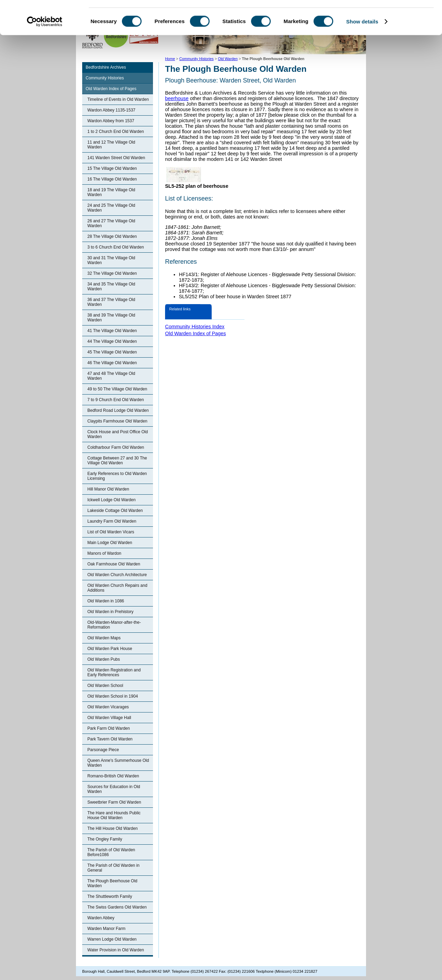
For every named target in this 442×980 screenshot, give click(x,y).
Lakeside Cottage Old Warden (115, 511)
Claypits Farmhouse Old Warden (117, 421)
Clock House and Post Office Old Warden (118, 434)
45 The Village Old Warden (112, 352)
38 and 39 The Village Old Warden (111, 318)
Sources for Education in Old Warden (114, 789)
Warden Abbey (101, 918)
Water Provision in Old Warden (116, 950)
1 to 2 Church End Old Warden (116, 132)
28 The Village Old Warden (112, 236)
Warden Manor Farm (106, 929)
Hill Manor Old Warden (108, 489)
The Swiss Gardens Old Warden (117, 907)
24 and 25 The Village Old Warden (111, 208)
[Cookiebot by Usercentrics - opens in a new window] (45, 53)
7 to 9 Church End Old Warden (116, 400)
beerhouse (177, 98)
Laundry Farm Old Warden (112, 521)
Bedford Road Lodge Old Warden (118, 410)
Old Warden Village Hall (109, 718)
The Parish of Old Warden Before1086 (111, 852)
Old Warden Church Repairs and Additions (117, 588)
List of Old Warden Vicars (111, 532)
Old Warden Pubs (104, 659)
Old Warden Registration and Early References (114, 672)
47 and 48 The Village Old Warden (111, 376)
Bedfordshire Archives (106, 67)
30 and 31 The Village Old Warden (111, 260)
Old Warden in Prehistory (110, 612)
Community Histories (105, 78)
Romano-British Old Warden (113, 776)
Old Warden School (105, 686)
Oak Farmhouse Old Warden (114, 564)
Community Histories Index (195, 327)
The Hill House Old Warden (113, 828)
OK (385, 17)
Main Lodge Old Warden (110, 543)
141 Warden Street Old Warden (116, 158)
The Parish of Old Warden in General (113, 868)
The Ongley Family (105, 839)
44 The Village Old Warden (112, 341)
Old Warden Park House (110, 649)
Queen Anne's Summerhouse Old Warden (118, 763)
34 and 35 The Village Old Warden (111, 287)
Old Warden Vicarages (108, 707)
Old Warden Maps (104, 638)
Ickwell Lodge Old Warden (112, 500)
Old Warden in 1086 (106, 601)
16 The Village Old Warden (112, 179)
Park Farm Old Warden (109, 728)
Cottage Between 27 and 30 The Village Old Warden (117, 460)
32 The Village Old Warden (112, 273)
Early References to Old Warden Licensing (117, 476)
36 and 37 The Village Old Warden (111, 302)
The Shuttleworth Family (110, 896)
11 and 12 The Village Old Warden (111, 145)
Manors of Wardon (104, 553)
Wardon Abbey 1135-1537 (111, 110)
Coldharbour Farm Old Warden (116, 447)
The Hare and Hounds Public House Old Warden (114, 815)
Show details (362, 53)
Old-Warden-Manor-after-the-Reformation (114, 625)
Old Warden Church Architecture (117, 575)
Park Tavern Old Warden (110, 739)
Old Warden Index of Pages (111, 89)
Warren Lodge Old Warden (112, 939)
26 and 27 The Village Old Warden (111, 223)
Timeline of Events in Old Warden (118, 99)
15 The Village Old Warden (112, 168)
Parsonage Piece (103, 750)
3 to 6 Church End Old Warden (116, 247)
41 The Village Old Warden (112, 331)
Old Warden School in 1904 (113, 696)
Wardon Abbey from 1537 (111, 121)
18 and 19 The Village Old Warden (111, 192)
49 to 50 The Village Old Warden (117, 389)
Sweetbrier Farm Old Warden (114, 802)
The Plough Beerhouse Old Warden (112, 883)
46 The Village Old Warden (112, 363)
